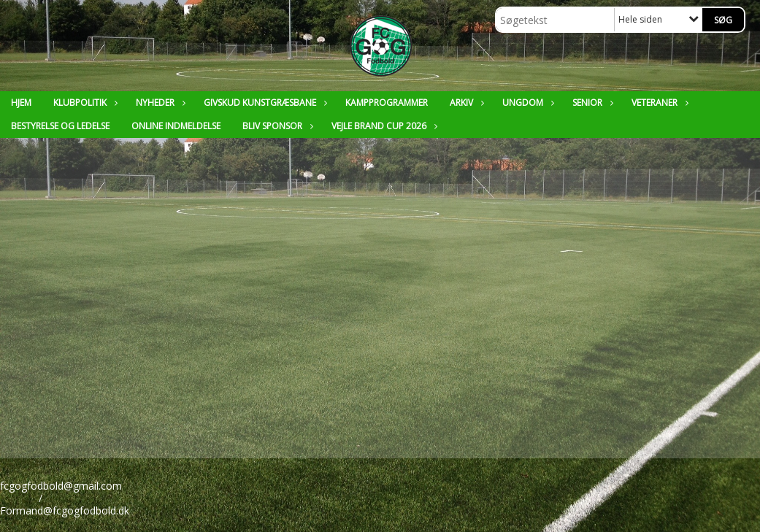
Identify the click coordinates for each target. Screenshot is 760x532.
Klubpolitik (84, 103)
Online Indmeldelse (176, 126)
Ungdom (526, 103)
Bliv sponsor (276, 126)
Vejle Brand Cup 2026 (383, 126)
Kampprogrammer (387, 103)
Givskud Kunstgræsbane (264, 103)
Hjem (21, 103)
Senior (591, 103)
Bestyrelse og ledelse (60, 126)
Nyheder (159, 103)
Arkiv (465, 103)
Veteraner (658, 103)
